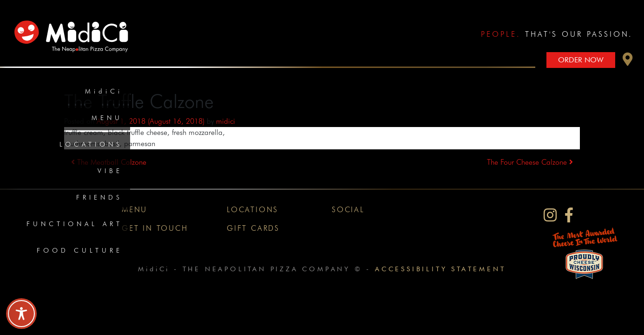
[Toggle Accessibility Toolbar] (21, 314)
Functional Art (75, 224)
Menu (107, 118)
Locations (91, 144)
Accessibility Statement (440, 269)
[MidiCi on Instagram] (550, 215)
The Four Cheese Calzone (530, 162)
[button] (628, 62)
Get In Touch (155, 228)
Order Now (581, 60)
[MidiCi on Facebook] (569, 215)
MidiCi (104, 91)
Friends (99, 197)
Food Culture (80, 250)
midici (226, 121)
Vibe (110, 171)
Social (348, 210)
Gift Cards (253, 228)
